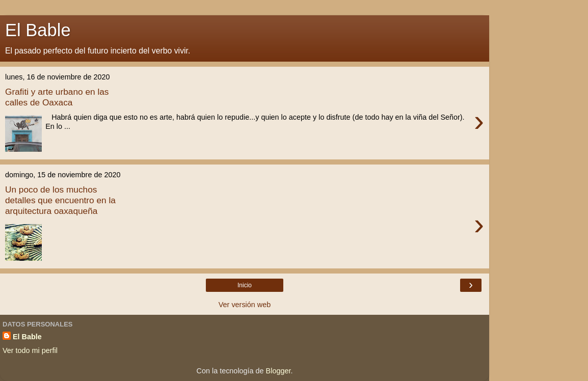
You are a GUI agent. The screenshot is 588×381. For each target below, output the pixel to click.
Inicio (245, 285)
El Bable (27, 337)
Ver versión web (245, 305)
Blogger (278, 371)
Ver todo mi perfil (30, 350)
